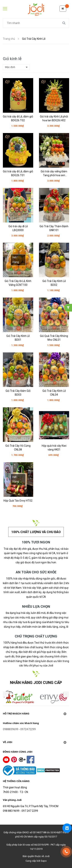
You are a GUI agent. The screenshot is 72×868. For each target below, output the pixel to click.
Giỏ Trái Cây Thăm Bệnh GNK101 (54, 228)
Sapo (44, 861)
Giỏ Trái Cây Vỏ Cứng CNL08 (18, 448)
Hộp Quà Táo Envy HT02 (18, 501)
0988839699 (11, 729)
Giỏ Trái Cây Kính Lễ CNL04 (54, 393)
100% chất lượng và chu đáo (36, 532)
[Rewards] (67, 828)
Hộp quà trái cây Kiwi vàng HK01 (54, 448)
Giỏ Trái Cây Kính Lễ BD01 (18, 338)
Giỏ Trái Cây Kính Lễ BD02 (54, 283)
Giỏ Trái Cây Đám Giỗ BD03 (18, 393)
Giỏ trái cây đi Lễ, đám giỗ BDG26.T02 (18, 118)
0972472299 (28, 729)
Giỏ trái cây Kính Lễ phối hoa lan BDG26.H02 (54, 118)
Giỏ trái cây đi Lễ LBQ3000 (18, 228)
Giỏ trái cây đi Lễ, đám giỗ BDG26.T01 (18, 173)
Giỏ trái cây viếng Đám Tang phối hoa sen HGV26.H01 (54, 174)
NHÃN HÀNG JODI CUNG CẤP (36, 683)
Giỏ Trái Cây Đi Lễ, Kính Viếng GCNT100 (18, 283)
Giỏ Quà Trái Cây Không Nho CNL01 (54, 338)
